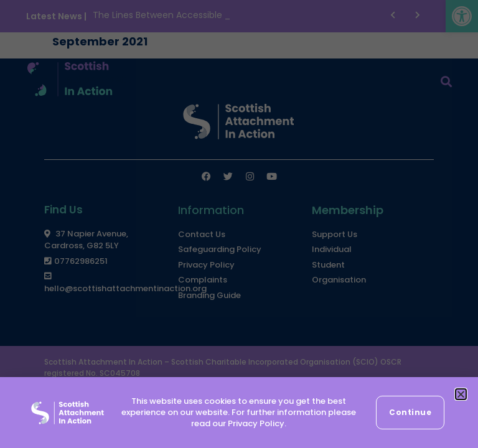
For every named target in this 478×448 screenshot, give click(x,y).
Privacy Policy (256, 423)
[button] (461, 394)
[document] (239, 224)
